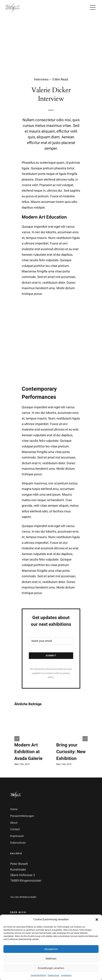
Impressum (66, 975)
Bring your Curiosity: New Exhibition (71, 752)
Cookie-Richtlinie (38, 975)
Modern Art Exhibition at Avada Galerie (28, 752)
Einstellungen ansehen (51, 968)
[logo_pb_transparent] (13, 4)
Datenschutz (54, 975)
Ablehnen (51, 959)
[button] (97, 920)
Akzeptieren (51, 949)
